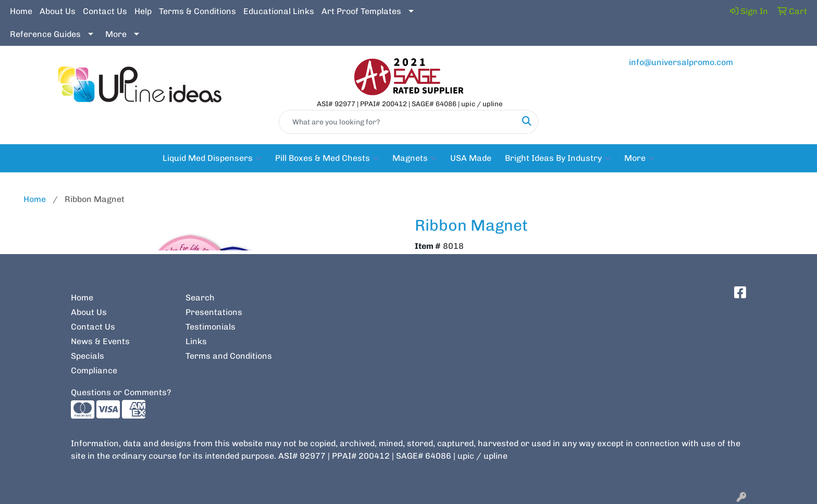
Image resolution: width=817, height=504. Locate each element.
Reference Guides (45, 34)
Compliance (94, 370)
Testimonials (211, 327)
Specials (88, 356)
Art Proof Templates (361, 11)
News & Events (100, 341)
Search (200, 298)
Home (21, 11)
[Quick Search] (398, 122)
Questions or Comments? (121, 392)
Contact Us (105, 11)
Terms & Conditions (197, 11)
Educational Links (279, 11)
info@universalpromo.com (681, 62)
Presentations (214, 312)
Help (143, 11)
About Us (58, 11)
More (116, 34)
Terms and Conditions (229, 356)
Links (196, 341)
